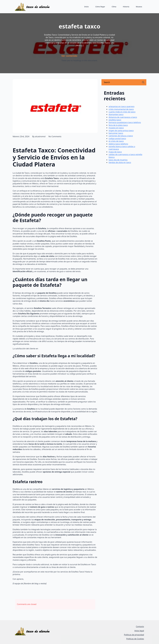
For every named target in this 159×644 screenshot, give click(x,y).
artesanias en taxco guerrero (122, 106)
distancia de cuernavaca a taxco (123, 117)
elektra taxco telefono (118, 144)
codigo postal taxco (117, 138)
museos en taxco (116, 128)
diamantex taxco (116, 114)
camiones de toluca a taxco (121, 136)
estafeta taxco (115, 120)
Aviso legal (139, 631)
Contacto (140, 626)
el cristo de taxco (116, 141)
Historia (126, 7)
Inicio (86, 7)
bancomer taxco (116, 133)
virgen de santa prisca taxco (121, 131)
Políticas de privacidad (134, 635)
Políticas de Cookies (135, 639)
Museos (139, 7)
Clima (114, 7)
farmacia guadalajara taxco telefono (125, 122)
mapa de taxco (115, 152)
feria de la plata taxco (118, 125)
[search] (143, 82)
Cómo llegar (100, 7)
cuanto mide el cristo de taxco (122, 112)
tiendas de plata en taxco (120, 162)
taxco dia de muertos (118, 160)
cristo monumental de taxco (121, 109)
